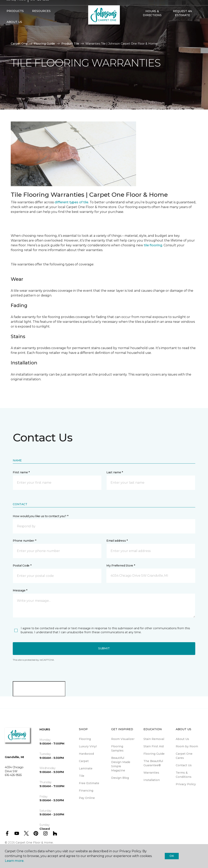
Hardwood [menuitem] (86, 754)
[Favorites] (145, 31)
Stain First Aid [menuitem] (154, 746)
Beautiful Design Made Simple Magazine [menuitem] (121, 764)
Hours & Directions (152, 21)
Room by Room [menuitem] (187, 746)
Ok (172, 856)
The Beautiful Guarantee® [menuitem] (153, 763)
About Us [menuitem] (182, 739)
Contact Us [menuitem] (184, 765)
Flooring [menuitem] (85, 739)
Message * (20, 590)
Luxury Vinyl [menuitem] (88, 746)
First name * (21, 472)
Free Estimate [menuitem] (89, 783)
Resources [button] (41, 19)
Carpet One (19, 44)
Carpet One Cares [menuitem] (184, 756)
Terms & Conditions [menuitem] (184, 775)
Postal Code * (22, 566)
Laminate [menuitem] (86, 768)
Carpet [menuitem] (84, 761)
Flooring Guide (44, 44)
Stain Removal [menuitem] (154, 739)
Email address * (117, 541)
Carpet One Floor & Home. (34, 843)
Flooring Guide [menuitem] (154, 754)
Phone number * (24, 541)
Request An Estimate (182, 21)
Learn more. (14, 861)
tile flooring (153, 245)
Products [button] (15, 19)
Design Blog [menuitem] (120, 778)
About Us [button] (14, 29)
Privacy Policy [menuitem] (186, 784)
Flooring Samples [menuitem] (117, 748)
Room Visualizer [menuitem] (123, 739)
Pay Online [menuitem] (87, 798)
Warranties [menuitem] (151, 773)
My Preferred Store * (121, 566)
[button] (140, 31)
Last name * (115, 472)
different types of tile (71, 202)
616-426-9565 (40, 7)
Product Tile (70, 44)
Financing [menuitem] (86, 791)
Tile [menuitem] (82, 776)
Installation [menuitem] (152, 780)
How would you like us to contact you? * (40, 516)
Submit (104, 648)
